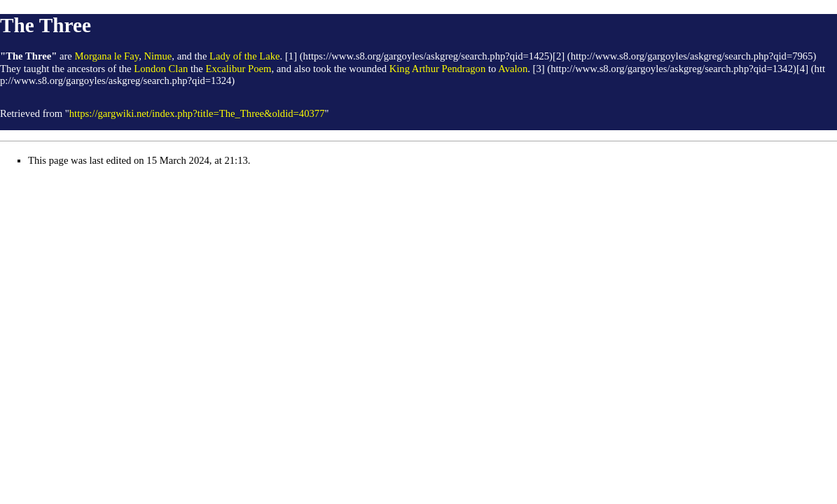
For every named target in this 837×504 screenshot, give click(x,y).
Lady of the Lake (245, 56)
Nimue (158, 56)
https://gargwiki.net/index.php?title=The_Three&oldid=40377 (197, 113)
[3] (539, 69)
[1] (291, 56)
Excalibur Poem (238, 69)
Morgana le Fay (107, 56)
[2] (559, 56)
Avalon (513, 69)
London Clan (161, 69)
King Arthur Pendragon (438, 69)
